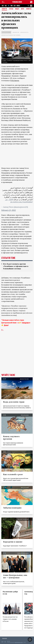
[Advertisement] (17, 355)
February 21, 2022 (9, 210)
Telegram (25, 323)
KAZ (3, 6)
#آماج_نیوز (9, 200)
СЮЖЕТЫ (29, 9)
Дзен (6, 325)
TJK (9, 6)
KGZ (6, 6)
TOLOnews (15, 81)
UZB (15, 6)
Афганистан (16, 32)
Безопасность (24, 32)
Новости (4, 9)
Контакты (5, 638)
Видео (17, 9)
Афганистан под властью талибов (11, 35)
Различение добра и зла (10, 593)
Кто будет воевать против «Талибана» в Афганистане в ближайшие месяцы (16, 266)
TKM (11, 6)
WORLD (18, 6)
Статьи (11, 9)
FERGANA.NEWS (17, 2)
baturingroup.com (19, 642)
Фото (23, 9)
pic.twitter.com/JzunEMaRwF (21, 202)
